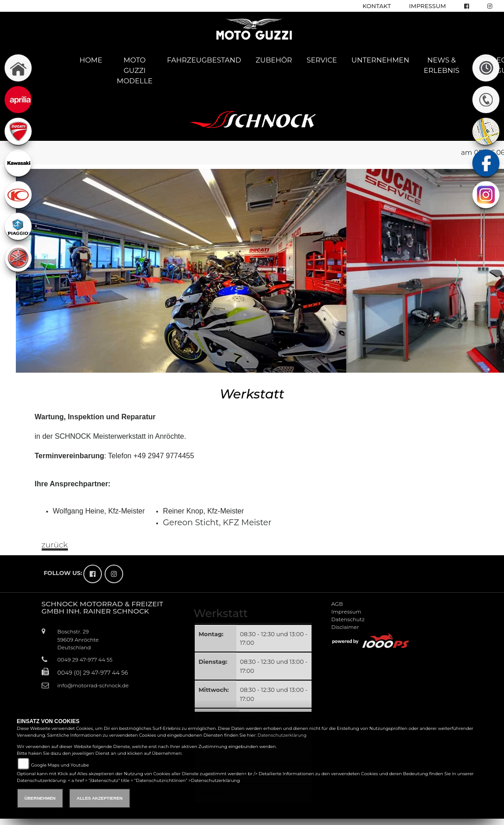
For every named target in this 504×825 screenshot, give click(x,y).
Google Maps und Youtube (60, 765)
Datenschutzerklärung (282, 735)
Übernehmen (40, 798)
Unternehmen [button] (380, 60)
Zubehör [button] (274, 60)
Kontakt (377, 6)
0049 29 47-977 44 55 (85, 660)
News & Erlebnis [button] (442, 65)
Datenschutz (348, 619)
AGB (337, 604)
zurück (55, 545)
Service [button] (322, 60)
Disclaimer (345, 627)
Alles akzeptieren (99, 798)
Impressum (427, 6)
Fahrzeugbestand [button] (204, 60)
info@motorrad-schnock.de (93, 686)
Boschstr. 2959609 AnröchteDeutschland (78, 639)
